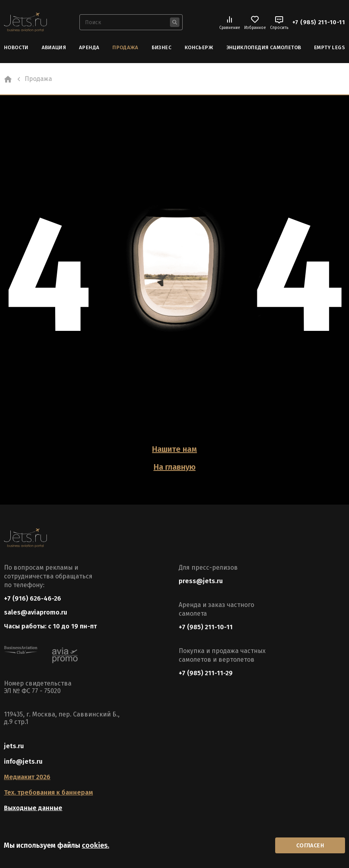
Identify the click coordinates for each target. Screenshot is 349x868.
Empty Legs (330, 47)
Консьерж (199, 47)
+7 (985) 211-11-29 (206, 673)
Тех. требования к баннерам (48, 792)
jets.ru (14, 746)
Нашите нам (174, 449)
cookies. (95, 845)
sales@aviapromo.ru (36, 612)
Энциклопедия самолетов (264, 47)
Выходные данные (33, 808)
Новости (16, 47)
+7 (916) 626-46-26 (33, 598)
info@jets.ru (23, 761)
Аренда (89, 47)
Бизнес (162, 47)
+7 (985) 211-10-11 (319, 22)
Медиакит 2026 (27, 777)
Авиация (54, 47)
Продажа (125, 47)
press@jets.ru (201, 581)
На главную (175, 467)
